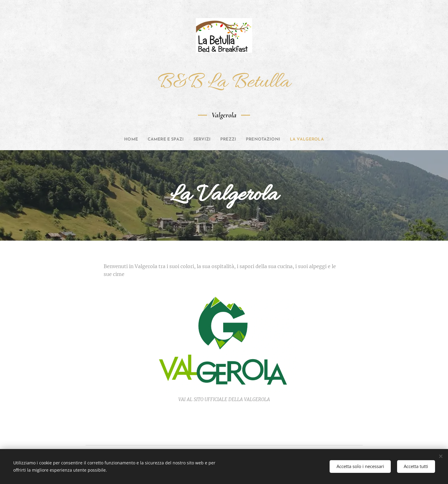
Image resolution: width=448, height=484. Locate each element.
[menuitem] (119, 140)
